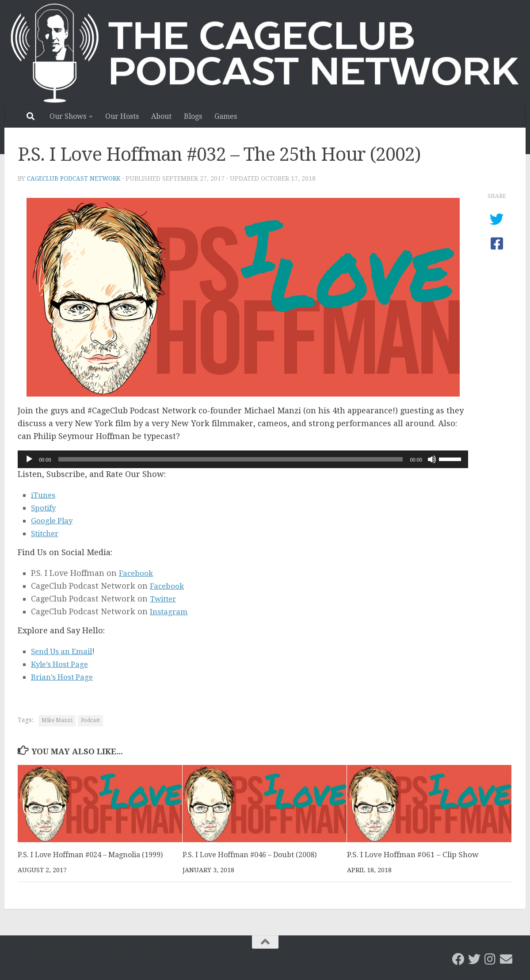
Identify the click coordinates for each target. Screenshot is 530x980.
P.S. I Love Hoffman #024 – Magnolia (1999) (95, 855)
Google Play (53, 520)
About (161, 116)
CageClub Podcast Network (75, 178)
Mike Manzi (57, 720)
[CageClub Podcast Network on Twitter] (474, 959)
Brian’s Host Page (65, 677)
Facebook (137, 573)
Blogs (193, 116)
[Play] (29, 459)
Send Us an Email (65, 651)
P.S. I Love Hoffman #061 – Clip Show (413, 855)
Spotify (44, 508)
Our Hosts (122, 116)
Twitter (165, 599)
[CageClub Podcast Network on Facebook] (458, 959)
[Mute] (432, 459)
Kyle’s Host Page (62, 664)
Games (226, 116)
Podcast (90, 720)
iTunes (44, 495)
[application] (243, 459)
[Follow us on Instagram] (490, 959)
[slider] (231, 459)
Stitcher (46, 533)
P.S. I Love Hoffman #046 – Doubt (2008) (254, 855)
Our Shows (68, 116)
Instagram (170, 611)
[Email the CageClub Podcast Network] (506, 959)
